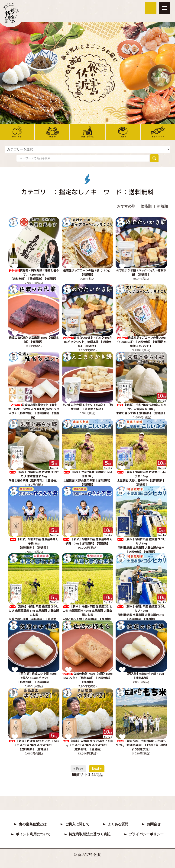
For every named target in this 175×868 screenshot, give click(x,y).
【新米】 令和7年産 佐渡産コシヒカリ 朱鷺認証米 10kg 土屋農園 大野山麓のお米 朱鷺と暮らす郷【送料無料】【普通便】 (87, 613)
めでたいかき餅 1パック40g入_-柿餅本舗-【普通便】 (141, 272)
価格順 (146, 206)
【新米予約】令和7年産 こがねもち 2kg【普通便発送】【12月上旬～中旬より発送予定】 (141, 745)
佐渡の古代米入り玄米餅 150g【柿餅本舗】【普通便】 (34, 340)
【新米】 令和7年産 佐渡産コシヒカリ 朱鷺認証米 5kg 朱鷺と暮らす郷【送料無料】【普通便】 (34, 476)
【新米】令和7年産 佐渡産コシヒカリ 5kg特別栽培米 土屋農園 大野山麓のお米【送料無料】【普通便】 (141, 545)
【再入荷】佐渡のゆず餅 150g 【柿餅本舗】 (141, 676)
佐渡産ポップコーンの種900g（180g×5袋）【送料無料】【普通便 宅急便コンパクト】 (141, 342)
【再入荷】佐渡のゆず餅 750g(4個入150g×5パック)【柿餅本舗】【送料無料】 (34, 678)
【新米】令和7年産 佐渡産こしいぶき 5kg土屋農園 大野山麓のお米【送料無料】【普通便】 (87, 478)
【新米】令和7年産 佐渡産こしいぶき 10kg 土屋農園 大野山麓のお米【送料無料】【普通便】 (141, 478)
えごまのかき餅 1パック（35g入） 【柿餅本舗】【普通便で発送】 (87, 407)
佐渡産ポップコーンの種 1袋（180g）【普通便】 (87, 272)
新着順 (162, 206)
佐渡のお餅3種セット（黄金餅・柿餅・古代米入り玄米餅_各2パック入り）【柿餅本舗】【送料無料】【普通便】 (34, 411)
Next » (97, 769)
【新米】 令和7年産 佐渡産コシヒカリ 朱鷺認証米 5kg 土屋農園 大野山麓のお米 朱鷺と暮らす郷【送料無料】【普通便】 (34, 613)
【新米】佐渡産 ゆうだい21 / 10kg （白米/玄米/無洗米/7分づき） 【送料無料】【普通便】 (87, 745)
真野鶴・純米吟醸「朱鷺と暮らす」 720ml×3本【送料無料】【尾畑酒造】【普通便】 (34, 275)
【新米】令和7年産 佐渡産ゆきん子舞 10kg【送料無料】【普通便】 (88, 541)
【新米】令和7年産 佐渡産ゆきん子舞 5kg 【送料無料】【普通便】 (34, 543)
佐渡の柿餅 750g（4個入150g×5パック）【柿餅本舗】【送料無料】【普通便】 (87, 678)
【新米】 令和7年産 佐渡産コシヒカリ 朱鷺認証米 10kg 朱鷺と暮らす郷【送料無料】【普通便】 (141, 409)
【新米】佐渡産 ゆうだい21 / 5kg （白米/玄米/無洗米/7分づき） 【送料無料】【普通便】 (34, 745)
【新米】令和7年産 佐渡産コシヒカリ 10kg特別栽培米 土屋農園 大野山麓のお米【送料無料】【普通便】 (141, 613)
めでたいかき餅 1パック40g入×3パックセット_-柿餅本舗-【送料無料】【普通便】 (87, 342)
